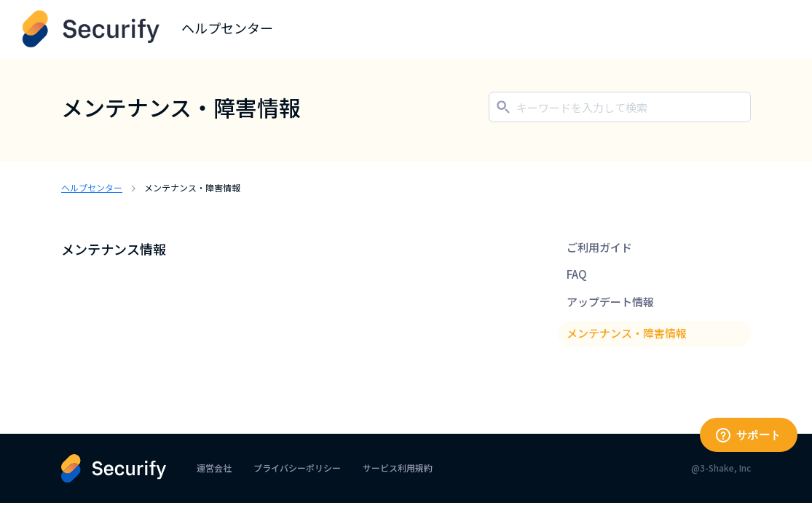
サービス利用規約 (398, 468)
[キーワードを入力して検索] (620, 107)
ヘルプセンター (92, 187)
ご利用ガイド (599, 247)
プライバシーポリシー (297, 468)
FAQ (577, 274)
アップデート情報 (610, 302)
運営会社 (214, 468)
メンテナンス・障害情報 (627, 333)
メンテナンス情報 (114, 249)
